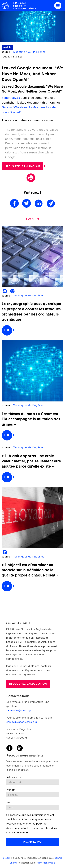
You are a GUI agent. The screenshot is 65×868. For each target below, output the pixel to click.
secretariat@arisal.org (19, 710)
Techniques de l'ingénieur (29, 296)
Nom (9, 802)
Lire (7, 330)
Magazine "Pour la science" (30, 52)
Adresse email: (15, 777)
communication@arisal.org (22, 722)
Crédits (7, 858)
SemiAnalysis (11, 98)
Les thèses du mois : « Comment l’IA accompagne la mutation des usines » (31, 419)
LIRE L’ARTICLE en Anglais (22, 166)
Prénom (11, 790)
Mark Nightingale (46, 863)
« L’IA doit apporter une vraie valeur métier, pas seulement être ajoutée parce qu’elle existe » (31, 461)
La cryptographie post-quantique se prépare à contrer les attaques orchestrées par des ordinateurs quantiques (31, 312)
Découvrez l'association (28, 684)
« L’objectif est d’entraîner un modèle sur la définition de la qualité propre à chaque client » (30, 570)
